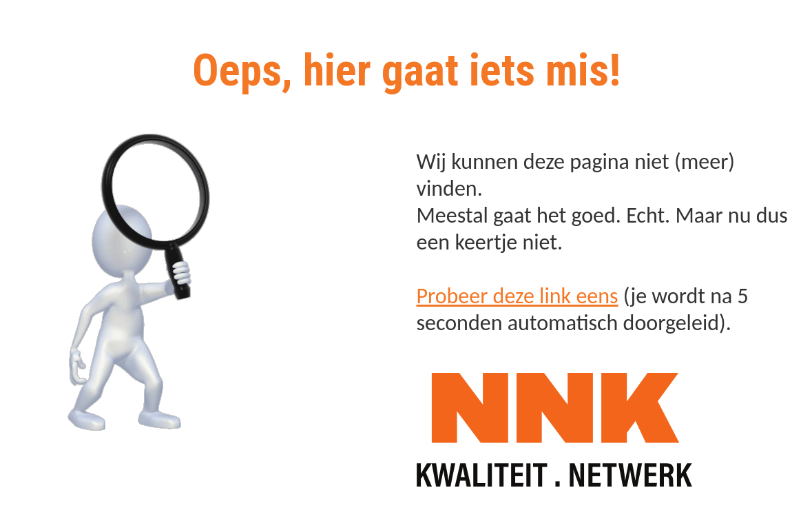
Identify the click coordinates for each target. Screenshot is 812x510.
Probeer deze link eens (518, 296)
